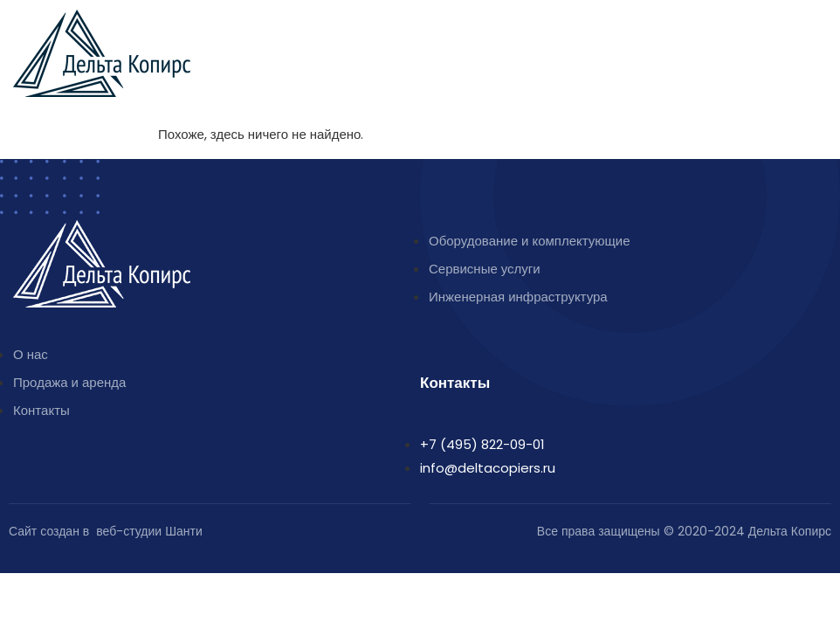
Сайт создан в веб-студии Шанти (106, 531)
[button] (818, 31)
